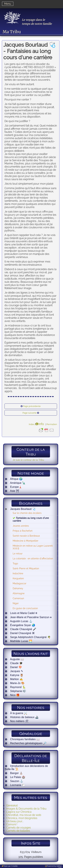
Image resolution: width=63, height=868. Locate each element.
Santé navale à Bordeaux (26, 536)
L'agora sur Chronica (19, 812)
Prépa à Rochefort (23, 531)
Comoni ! (12, 824)
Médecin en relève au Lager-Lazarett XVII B (33, 547)
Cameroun (18, 598)
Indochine (18, 573)
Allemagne (19, 593)
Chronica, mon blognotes (22, 818)
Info (41, 424)
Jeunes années (21, 526)
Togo (15, 563)
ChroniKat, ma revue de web (24, 815)
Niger (16, 603)
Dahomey (18, 588)
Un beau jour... (15, 821)
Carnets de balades (18, 831)
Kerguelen (18, 578)
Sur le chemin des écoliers (27, 513)
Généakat (12, 805)
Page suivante (30, 413)
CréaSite (14, 866)
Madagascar (19, 583)
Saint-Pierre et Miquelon (26, 568)
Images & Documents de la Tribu (26, 809)
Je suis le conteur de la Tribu (28, 460)
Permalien (52, 424)
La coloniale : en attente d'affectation (33, 558)
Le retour (18, 553)
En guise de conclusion (25, 608)
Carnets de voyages (18, 828)
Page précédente (32, 406)
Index (32, 424)
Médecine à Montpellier (25, 541)
